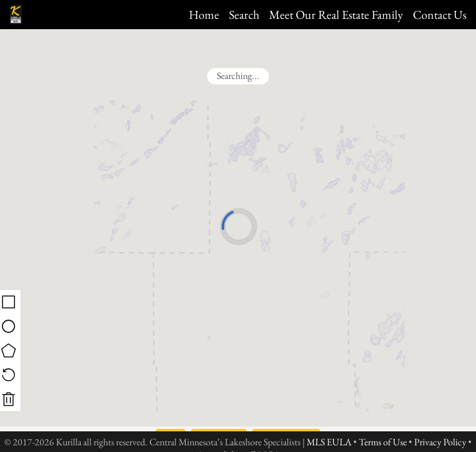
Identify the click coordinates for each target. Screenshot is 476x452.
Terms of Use (383, 442)
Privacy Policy (440, 442)
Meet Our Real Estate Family (336, 15)
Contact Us (440, 15)
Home (204, 15)
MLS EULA (329, 442)
